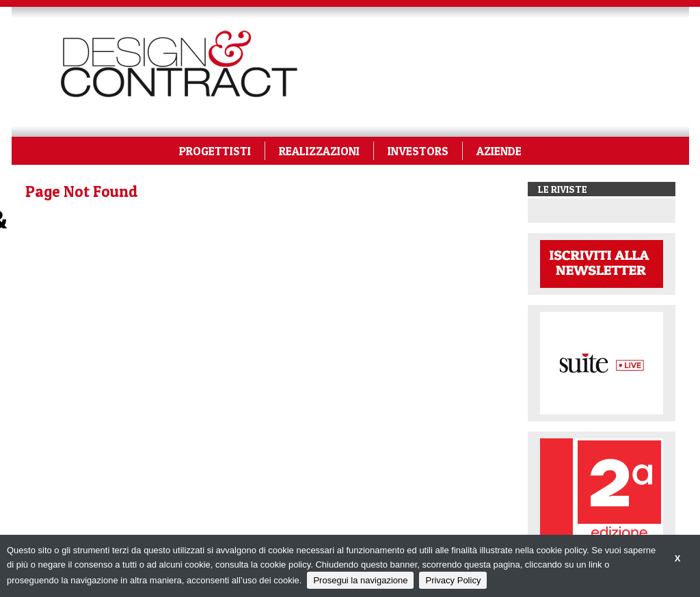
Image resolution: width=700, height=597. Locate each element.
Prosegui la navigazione (360, 580)
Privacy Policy (453, 580)
